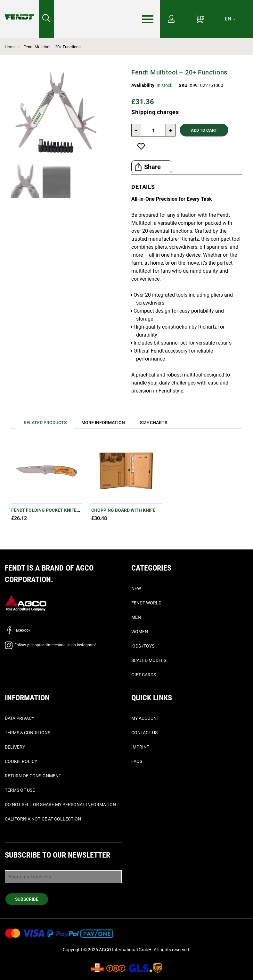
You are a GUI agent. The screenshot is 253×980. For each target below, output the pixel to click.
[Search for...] (46, 19)
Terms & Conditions (28, 733)
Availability (143, 85)
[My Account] (171, 19)
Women (140, 632)
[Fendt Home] (20, 11)
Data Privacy (20, 718)
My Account (145, 718)
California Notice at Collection (43, 819)
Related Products (45, 423)
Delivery (15, 747)
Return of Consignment (33, 776)
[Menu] (148, 19)
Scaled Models (149, 660)
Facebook (18, 630)
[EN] (230, 19)
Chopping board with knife (123, 510)
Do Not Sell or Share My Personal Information (60, 805)
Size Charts (154, 423)
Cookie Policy (21, 761)
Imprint (140, 747)
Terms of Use (20, 790)
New (136, 588)
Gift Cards (144, 675)
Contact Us (144, 733)
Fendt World (146, 603)
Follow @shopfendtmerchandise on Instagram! (50, 645)
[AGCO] (26, 603)
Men (136, 617)
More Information (103, 423)
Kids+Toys (143, 646)
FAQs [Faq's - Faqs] (137, 761)
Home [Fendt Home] (10, 47)
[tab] (43, 422)
